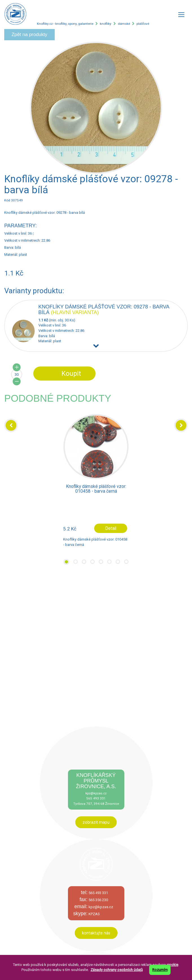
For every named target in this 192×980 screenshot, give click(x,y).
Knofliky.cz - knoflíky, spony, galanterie (65, 24)
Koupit (71, 374)
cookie (173, 965)
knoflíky (106, 24)
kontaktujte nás (96, 933)
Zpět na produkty (29, 35)
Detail (111, 528)
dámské (124, 24)
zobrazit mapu (96, 822)
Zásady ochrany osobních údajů (117, 970)
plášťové (143, 24)
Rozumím (160, 970)
